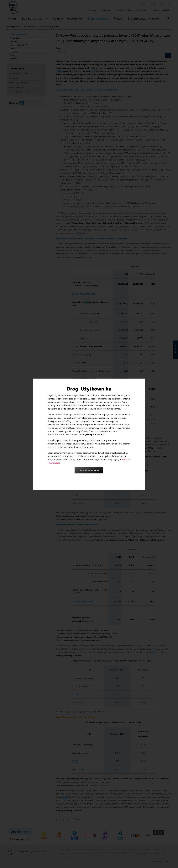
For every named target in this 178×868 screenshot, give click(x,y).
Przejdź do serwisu (89, 470)
